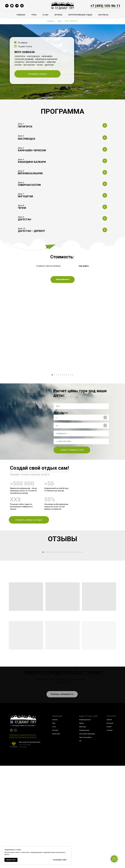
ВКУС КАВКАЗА (71, 21)
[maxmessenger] (22, 6)
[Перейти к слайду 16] (74, 654)
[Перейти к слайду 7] (65, 426)
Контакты (103, 15)
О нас (46, 15)
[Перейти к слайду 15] (72, 654)
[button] (37, 74)
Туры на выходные (85, 840)
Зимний (109, 822)
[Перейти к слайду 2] (54, 426)
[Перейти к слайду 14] (70, 654)
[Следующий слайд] (107, 397)
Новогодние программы (87, 836)
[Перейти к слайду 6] (62, 426)
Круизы (58, 15)
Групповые (83, 829)
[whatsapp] (12, 6)
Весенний (110, 826)
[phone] (81, 492)
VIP (80, 843)
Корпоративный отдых (80, 15)
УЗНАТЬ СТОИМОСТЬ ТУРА (72, 501)
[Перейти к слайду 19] (80, 654)
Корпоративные (84, 833)
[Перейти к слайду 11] (73, 426)
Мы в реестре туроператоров (30, 844)
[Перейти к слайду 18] (78, 654)
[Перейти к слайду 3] (56, 426)
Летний (109, 829)
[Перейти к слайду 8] (67, 426)
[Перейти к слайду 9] (69, 426)
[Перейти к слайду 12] (66, 654)
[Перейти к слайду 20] (82, 654)
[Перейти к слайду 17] (76, 654)
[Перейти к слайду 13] (68, 654)
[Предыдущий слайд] (18, 397)
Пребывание (61, 464)
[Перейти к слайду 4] (58, 426)
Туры (34, 15)
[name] (81, 457)
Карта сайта (56, 836)
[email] (81, 484)
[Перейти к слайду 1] (52, 426)
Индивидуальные (85, 822)
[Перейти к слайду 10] (71, 426)
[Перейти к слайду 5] (60, 426)
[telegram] (17, 6)
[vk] (7, 6)
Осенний (110, 833)
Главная (21, 15)
